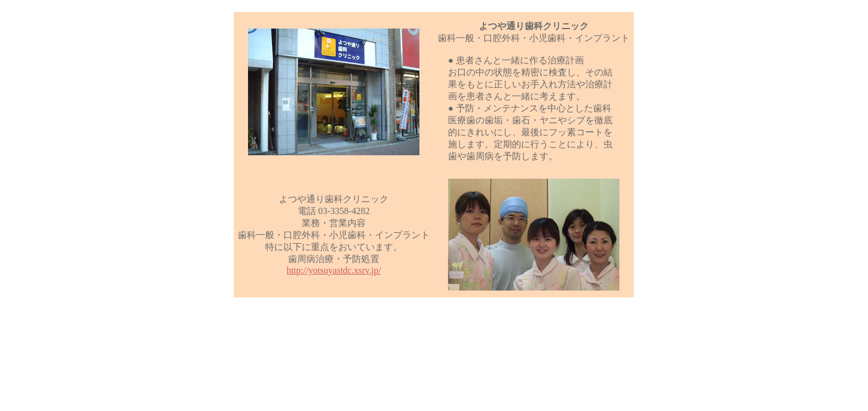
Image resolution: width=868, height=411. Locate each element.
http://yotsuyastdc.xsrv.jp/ (333, 270)
